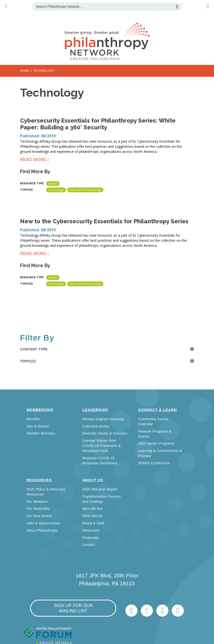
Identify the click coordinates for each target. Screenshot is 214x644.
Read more (33, 160)
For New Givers (39, 516)
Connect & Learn (157, 410)
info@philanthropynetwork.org (162, 611)
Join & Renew (38, 426)
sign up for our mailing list (73, 608)
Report (53, 183)
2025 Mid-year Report (100, 489)
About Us (93, 480)
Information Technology (85, 190)
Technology (56, 190)
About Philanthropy (42, 530)
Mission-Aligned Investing (103, 419)
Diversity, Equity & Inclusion (105, 433)
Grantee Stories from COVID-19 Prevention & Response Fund (102, 446)
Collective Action (96, 426)
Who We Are (92, 509)
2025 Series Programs (156, 443)
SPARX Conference (154, 463)
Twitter (131, 611)
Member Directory (41, 433)
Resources (39, 480)
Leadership (95, 410)
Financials (91, 538)
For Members (37, 502)
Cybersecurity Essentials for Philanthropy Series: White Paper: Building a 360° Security (98, 124)
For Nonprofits (38, 509)
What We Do (93, 516)
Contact (89, 545)
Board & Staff (93, 523)
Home (25, 71)
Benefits (33, 419)
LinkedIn (147, 611)
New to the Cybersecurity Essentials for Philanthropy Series (104, 221)
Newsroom (91, 530)
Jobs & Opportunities (43, 523)
